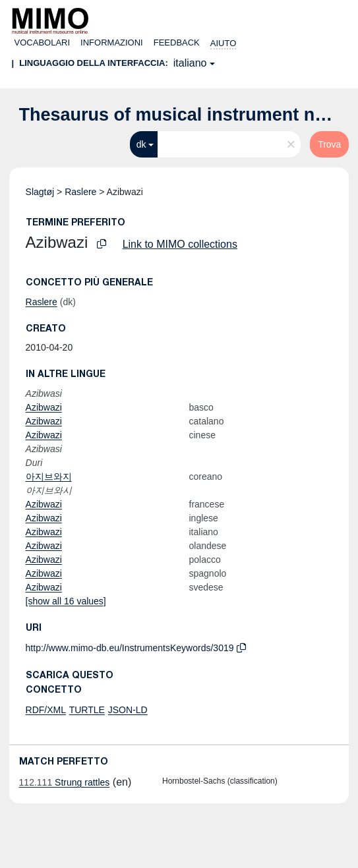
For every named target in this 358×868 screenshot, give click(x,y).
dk (141, 144)
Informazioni (112, 43)
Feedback (177, 43)
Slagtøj (40, 192)
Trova (329, 144)
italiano (190, 63)
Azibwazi (44, 407)
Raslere (80, 192)
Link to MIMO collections (180, 244)
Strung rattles (65, 782)
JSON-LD (128, 710)
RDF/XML (46, 710)
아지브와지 (49, 477)
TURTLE (87, 710)
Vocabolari (43, 43)
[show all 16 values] (66, 601)
